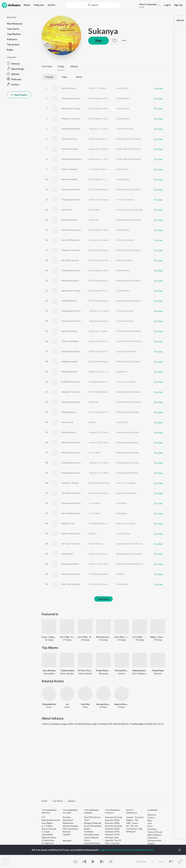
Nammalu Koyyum (70, 281)
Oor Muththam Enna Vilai (74, 493)
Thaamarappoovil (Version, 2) (76, 270)
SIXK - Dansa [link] (132, 823)
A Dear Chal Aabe (70, 341)
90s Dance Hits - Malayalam (103, 637)
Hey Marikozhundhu (71, 159)
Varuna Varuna (69, 88)
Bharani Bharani (69, 220)
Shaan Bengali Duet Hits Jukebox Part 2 (135, 544)
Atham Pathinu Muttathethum (76, 442)
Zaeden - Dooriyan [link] (135, 817)
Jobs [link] (150, 823)
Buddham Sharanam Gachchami (77, 382)
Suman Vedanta (105, 564)
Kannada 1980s (112, 820)
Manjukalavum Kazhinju (127, 442)
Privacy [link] (159, 832)
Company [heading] (152, 810)
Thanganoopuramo (71, 200)
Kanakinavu (122, 372)
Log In (167, 5)
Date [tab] (65, 77)
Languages (148, 4)
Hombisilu (89, 832)
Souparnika (122, 503)
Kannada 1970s (112, 834)
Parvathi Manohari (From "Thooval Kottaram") (84, 513)
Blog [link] (149, 820)
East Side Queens (70, 260)
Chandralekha (123, 98)
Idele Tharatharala (71, 584)
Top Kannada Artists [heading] (49, 811)
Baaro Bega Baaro (70, 564)
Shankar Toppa (105, 341)
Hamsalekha (47, 834)
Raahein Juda (68, 523)
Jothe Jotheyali (91, 837)
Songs (61, 66)
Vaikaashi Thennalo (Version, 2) (77, 392)
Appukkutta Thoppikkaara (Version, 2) (80, 291)
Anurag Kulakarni (103, 704)
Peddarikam (122, 584)
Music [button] (27, 5)
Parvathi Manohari (70, 240)
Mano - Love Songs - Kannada (158, 637)
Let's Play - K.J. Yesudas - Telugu (67, 637)
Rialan (108, 260)
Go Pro (51, 5)
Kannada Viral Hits (114, 826)
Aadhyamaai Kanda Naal (73, 129)
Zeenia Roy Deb (113, 382)
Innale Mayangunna (71, 230)
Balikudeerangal (69, 361)
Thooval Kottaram (125, 129)
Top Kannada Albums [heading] (91, 811)
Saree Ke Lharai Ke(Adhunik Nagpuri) (133, 341)
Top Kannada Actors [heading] (70, 811)
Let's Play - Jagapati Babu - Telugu (122, 637)
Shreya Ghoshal (49, 829)
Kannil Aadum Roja (71, 574)
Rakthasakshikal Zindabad (129, 189)
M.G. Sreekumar (111, 98)
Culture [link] (151, 818)
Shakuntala (94, 554)
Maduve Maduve (69, 169)
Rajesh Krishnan (49, 837)
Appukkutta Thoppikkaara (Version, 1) (80, 108)
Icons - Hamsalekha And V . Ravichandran (49, 637)
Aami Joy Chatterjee (126, 382)
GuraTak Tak (122, 422)
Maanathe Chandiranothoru (75, 119)
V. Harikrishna (48, 840)
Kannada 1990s (112, 832)
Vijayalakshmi (49, 704)
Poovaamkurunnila (70, 473)
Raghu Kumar (95, 372)
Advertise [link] (152, 829)
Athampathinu (68, 412)
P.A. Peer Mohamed (113, 351)
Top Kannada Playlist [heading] (113, 811)
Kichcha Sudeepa (71, 826)
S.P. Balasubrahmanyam (110, 149)
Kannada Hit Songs (114, 817)
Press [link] (150, 826)
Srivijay (112, 493)
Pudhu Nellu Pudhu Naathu (129, 139)
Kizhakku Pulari (69, 301)
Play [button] (98, 41)
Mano (91, 88)
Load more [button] (103, 599)
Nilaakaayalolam (69, 372)
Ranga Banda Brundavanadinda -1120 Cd (136, 554)
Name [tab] (79, 77)
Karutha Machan (69, 331)
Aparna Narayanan (122, 704)
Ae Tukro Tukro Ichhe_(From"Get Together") (83, 544)
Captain (120, 574)
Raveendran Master (107, 321)
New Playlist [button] (19, 95)
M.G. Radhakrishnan (98, 189)
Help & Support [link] (155, 835)
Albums (74, 66)
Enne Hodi (66, 210)
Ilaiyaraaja (94, 139)
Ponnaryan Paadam (71, 189)
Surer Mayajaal (123, 534)
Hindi (142, 7)
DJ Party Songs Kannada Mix (130, 210)
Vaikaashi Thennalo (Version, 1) (77, 250)
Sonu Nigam (47, 823)
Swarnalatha (107, 584)
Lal (67, 704)
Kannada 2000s (112, 823)
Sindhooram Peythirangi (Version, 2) (79, 321)
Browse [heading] (67, 841)
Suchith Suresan (96, 351)
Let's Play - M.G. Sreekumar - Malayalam (140, 637)
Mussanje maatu (92, 834)
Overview (47, 66)
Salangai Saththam (71, 402)
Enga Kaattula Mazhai (72, 351)
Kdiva (101, 260)
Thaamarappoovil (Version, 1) (76, 98)
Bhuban (92, 422)
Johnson (93, 129)
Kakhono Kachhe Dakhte (73, 534)
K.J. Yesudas (103, 129)
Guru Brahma (123, 88)
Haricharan (94, 493)
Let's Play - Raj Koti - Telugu (85, 637)
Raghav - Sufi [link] (132, 820)
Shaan (92, 544)
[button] (149, 5)
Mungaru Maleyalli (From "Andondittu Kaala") (93, 826)
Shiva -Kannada (112, 843)
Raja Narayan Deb (97, 483)
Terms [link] (150, 832)
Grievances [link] (153, 838)
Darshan (67, 817)
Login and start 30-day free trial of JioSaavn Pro (127, 850)
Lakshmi (67, 834)
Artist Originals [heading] (132, 811)
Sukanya (103, 31)
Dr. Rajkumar (48, 843)
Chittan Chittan (69, 139)
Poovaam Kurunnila (71, 453)
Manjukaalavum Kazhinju (128, 412)
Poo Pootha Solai (70, 149)
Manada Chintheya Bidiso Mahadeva (133, 564)
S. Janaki (110, 139)
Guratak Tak (67, 422)
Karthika (85, 704)
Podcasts (39, 5)
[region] (103, 801)
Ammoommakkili (69, 179)
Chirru (87, 840)
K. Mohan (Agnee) (97, 382)
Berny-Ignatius (96, 98)
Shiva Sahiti (94, 210)
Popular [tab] (49, 77)
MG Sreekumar (104, 442)
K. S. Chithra (101, 88)
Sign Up (178, 5)
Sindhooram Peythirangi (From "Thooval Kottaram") (87, 503)
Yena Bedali (67, 554)
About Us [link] (152, 815)
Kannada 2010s (112, 829)
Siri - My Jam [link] (132, 826)
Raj (108, 483)
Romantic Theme (70, 483)
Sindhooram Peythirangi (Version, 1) (79, 311)
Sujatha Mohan (110, 230)
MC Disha (93, 260)
